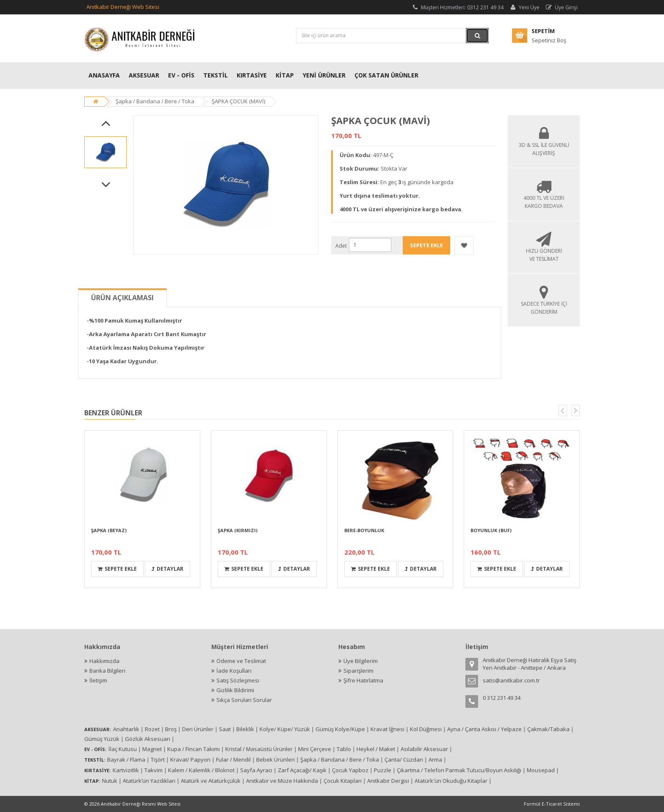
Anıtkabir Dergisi (388, 781)
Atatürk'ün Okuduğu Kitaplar (451, 781)
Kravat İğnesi (387, 729)
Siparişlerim (358, 671)
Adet (341, 246)
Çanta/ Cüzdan (404, 760)
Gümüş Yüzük (102, 739)
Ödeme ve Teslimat (241, 661)
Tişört (158, 760)
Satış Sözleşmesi (238, 680)
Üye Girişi (561, 7)
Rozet (152, 729)
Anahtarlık (126, 729)
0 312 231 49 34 (502, 698)
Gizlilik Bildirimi (235, 690)
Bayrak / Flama (126, 760)
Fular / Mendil (233, 760)
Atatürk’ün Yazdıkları (149, 781)
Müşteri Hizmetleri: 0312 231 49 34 (457, 7)
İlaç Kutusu (123, 749)
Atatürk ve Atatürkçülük (211, 781)
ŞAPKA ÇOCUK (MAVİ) (238, 101)
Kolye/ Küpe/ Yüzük (285, 729)
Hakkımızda (104, 661)
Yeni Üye (524, 7)
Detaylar (167, 569)
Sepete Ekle (117, 569)
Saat (225, 729)
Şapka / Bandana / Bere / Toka (155, 101)
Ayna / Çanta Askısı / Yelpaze (484, 729)
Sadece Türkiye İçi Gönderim (544, 304)
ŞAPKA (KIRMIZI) (238, 530)
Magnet (152, 749)
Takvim (154, 770)
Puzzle (383, 770)
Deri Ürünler (198, 729)
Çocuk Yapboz (350, 770)
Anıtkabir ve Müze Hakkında (282, 781)
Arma (435, 760)
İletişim (98, 680)
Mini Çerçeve (315, 749)
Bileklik (245, 729)
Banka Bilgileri (107, 671)
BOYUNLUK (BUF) (491, 530)
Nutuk (110, 781)
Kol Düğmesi (426, 729)
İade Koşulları (234, 671)
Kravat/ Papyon (190, 760)
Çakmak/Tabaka (548, 729)
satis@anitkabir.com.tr (511, 680)
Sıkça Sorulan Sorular (244, 700)
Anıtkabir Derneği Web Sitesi (123, 7)
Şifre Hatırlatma (363, 680)
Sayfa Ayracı (256, 770)
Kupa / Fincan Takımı (194, 749)
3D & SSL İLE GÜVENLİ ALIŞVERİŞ (544, 145)
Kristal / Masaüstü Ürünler (259, 749)
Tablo (344, 749)
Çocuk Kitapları (343, 781)
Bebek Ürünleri (275, 760)
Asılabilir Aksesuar (424, 749)
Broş (171, 729)
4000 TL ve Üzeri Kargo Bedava (544, 198)
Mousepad (541, 770)
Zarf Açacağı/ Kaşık (302, 770)
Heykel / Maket (376, 749)
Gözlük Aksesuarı (148, 739)
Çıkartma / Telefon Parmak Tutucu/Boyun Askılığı (459, 770)
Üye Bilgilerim (361, 661)
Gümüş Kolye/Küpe (340, 729)
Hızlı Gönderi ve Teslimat (544, 251)
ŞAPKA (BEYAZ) (109, 530)
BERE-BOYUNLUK (364, 530)
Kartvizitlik (126, 770)
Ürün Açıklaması (122, 298)
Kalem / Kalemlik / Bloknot (201, 770)
